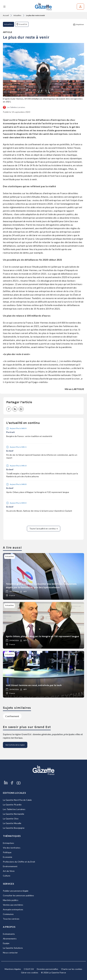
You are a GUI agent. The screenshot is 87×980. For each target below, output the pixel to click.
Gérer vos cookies (30, 972)
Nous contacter (10, 953)
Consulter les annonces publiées (18, 895)
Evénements (9, 934)
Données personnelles (48, 969)
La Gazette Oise (11, 819)
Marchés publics (11, 900)
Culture (7, 876)
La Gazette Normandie (14, 814)
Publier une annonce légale (16, 891)
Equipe (6, 943)
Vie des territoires (12, 848)
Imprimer (79, 25)
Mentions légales (13, 969)
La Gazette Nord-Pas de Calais (17, 800)
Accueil (6, 15)
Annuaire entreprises (13, 909)
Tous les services (11, 919)
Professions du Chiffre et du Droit (19, 862)
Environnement (10, 866)
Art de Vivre (9, 871)
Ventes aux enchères (13, 905)
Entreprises (8, 843)
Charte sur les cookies (72, 969)
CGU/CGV (29, 969)
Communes (8, 914)
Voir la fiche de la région (15, 745)
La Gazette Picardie (12, 805)
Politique (7, 852)
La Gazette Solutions (13, 948)
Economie (8, 857)
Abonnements (10, 939)
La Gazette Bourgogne (14, 828)
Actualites (17, 15)
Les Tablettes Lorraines (16, 107)
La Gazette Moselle (12, 823)
